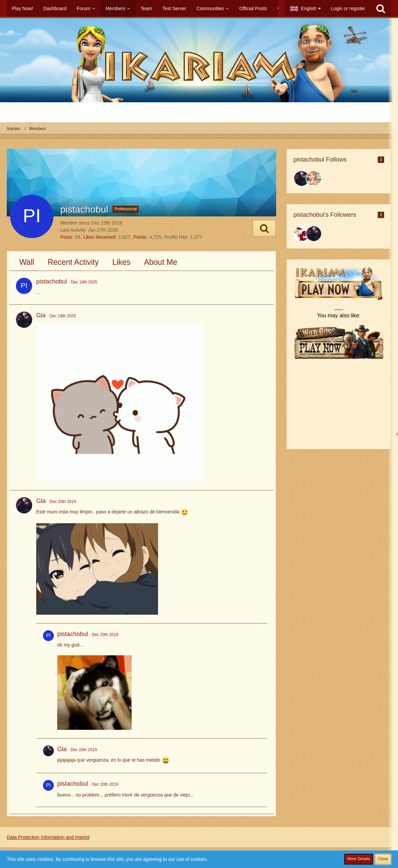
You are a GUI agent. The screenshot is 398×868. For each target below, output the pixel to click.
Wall (27, 262)
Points (140, 237)
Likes (121, 262)
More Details (359, 859)
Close (383, 859)
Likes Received (99, 237)
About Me (160, 262)
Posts (66, 237)
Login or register (348, 8)
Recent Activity (73, 262)
